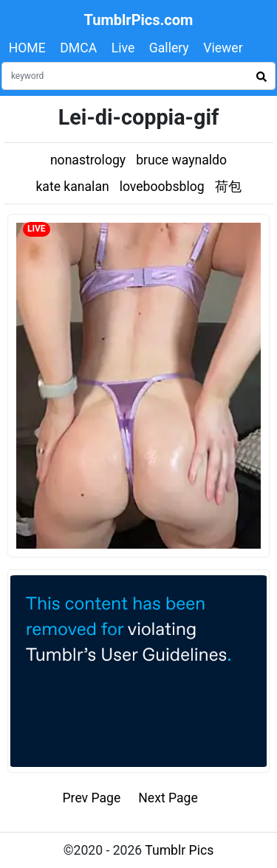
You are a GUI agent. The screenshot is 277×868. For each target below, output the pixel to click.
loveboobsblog (162, 187)
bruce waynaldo (181, 160)
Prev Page (92, 798)
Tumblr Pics (179, 850)
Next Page (168, 798)
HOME (27, 48)
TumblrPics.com (139, 20)
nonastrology (88, 160)
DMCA (78, 48)
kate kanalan (72, 187)
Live (123, 48)
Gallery (169, 48)
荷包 (228, 187)
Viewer (223, 48)
